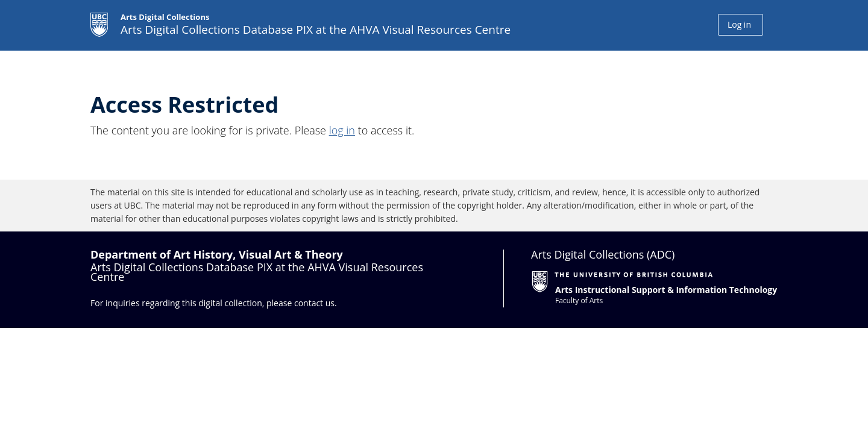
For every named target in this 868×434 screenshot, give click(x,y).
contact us (314, 303)
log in (342, 130)
